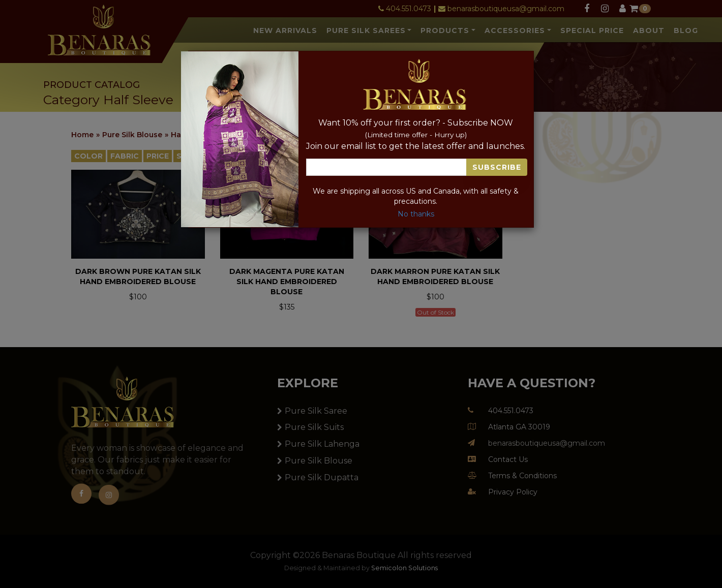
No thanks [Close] (416, 214)
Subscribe (497, 167)
